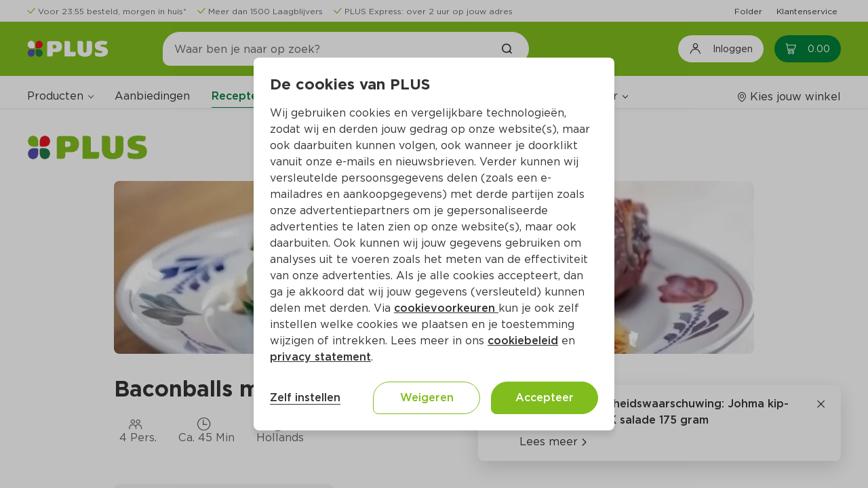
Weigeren (427, 398)
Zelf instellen (305, 398)
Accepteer (545, 398)
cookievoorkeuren (446, 308)
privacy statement (320, 357)
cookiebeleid (523, 341)
